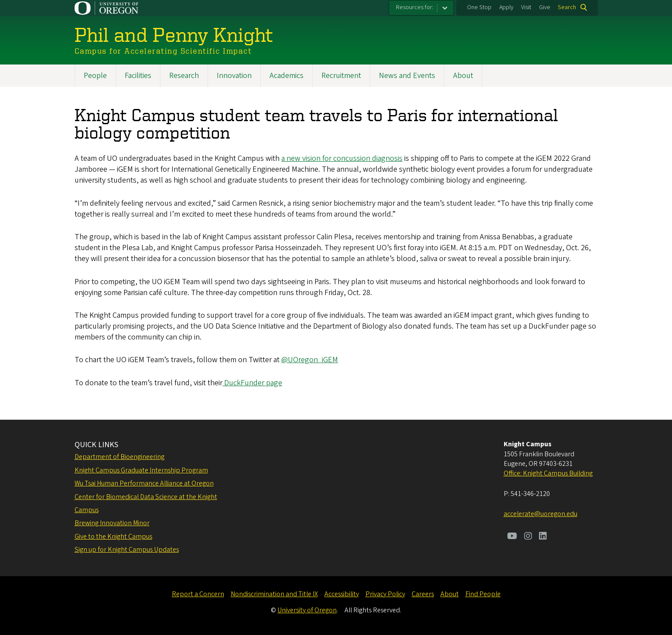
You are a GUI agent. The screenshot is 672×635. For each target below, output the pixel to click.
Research (184, 76)
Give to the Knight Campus (113, 537)
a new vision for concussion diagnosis (342, 158)
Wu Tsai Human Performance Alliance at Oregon (144, 483)
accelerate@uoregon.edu (541, 514)
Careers (423, 594)
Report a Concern (198, 594)
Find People (483, 594)
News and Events (407, 76)
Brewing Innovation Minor (112, 523)
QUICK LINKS (96, 445)
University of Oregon (307, 610)
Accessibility (342, 594)
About (463, 76)
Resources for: (415, 7)
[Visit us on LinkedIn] (543, 537)
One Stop (479, 7)
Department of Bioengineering (119, 457)
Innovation (234, 76)
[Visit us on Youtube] (512, 537)
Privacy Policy (385, 594)
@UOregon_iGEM (310, 360)
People (95, 76)
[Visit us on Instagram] (528, 537)
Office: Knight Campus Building (548, 473)
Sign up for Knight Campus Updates (127, 550)
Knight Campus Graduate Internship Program (141, 470)
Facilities (138, 76)
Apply (506, 7)
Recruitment (341, 76)
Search (567, 7)
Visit (526, 7)
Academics (287, 76)
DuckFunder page (252, 383)
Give (545, 7)
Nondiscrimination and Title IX (274, 594)
